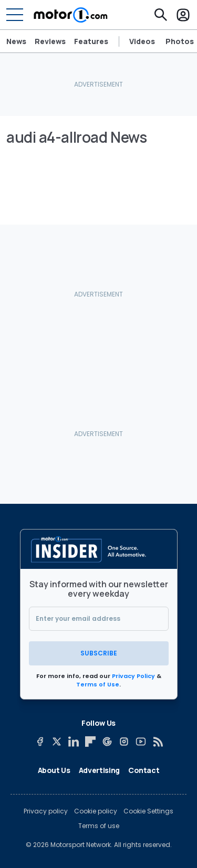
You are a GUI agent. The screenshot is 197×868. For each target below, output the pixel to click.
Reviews (50, 41)
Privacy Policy (133, 676)
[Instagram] (124, 742)
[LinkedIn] (74, 742)
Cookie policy (96, 811)
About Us (54, 770)
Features (91, 41)
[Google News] (107, 742)
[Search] (161, 15)
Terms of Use (98, 684)
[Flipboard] (90, 742)
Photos (180, 41)
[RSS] (158, 742)
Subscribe (99, 653)
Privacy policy (46, 811)
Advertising (99, 770)
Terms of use (99, 826)
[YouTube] (141, 742)
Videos (142, 41)
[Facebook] (40, 742)
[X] (57, 742)
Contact (144, 770)
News (16, 41)
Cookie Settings (148, 811)
